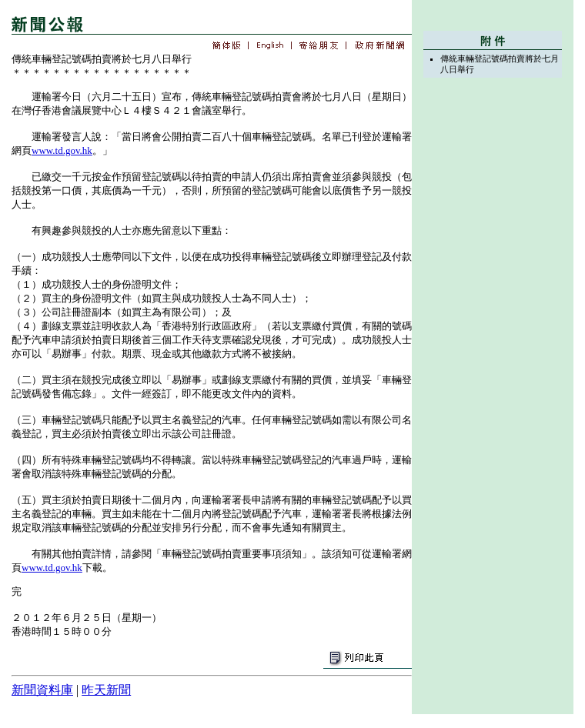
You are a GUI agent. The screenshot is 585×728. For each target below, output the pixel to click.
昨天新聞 (106, 690)
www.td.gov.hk (62, 150)
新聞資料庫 (42, 690)
